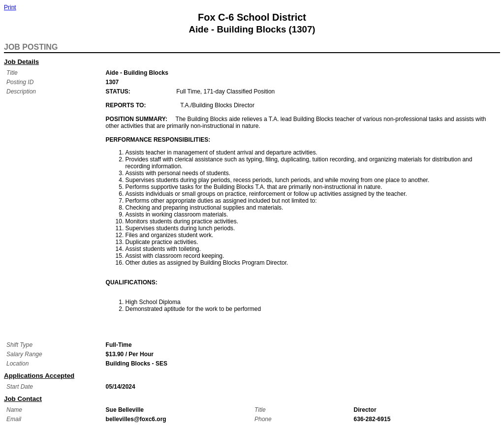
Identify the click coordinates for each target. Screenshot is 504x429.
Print (10, 7)
